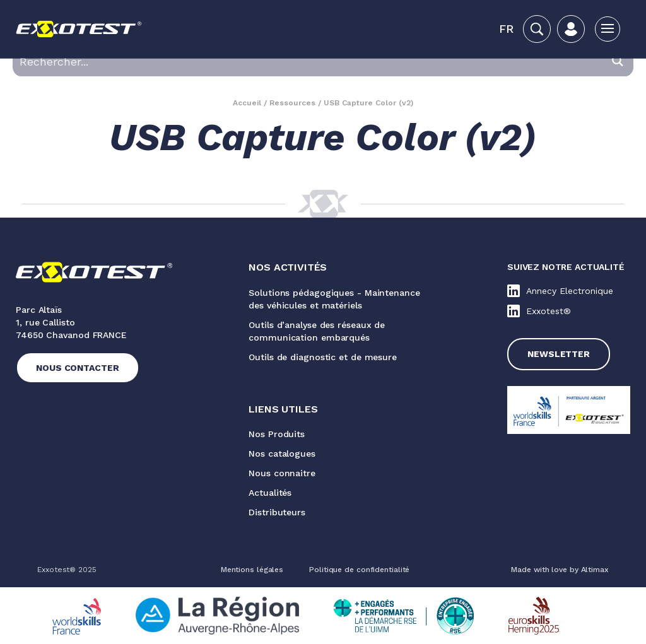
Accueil (247, 103)
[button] (506, 29)
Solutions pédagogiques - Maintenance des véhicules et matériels (334, 299)
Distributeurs (277, 512)
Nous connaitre (282, 473)
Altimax (595, 570)
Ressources (292, 103)
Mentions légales (252, 570)
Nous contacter (78, 368)
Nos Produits (277, 434)
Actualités (270, 493)
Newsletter (559, 354)
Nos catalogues (282, 454)
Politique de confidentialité (359, 570)
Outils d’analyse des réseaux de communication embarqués (317, 331)
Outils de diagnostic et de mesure (323, 357)
